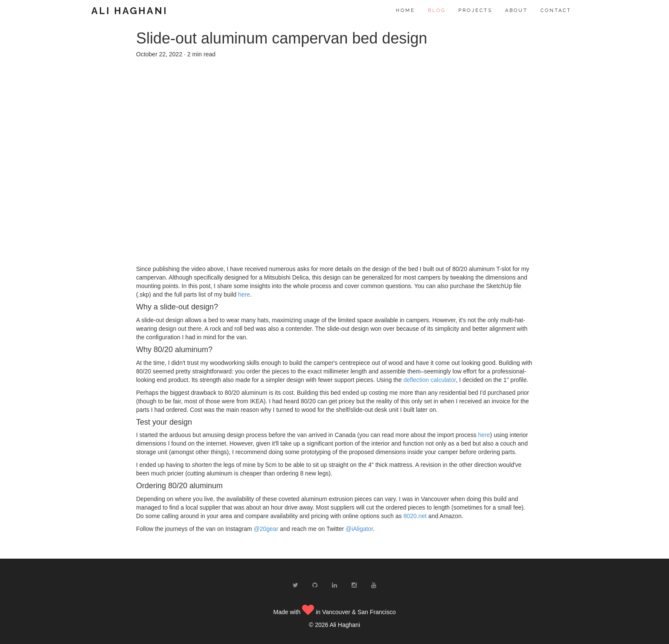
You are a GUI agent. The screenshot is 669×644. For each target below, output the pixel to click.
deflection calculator (429, 380)
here (244, 294)
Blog (437, 10)
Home (406, 10)
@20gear (266, 529)
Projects (475, 10)
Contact (556, 10)
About (516, 10)
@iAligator (359, 529)
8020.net (415, 516)
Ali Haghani (129, 11)
